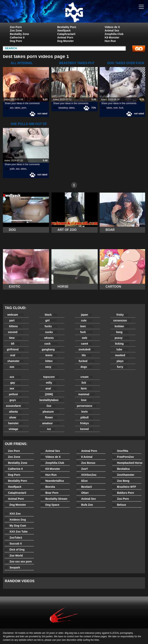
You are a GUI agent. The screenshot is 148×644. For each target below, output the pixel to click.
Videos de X (112, 27)
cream (87, 377)
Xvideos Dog (15, 520)
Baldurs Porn (123, 493)
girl (51, 320)
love (87, 400)
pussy (122, 338)
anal (51, 388)
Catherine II (17, 37)
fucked (87, 361)
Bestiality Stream (54, 499)
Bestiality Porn (67, 27)
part (15, 320)
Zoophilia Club (114, 34)
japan (87, 315)
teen (86, 326)
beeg (122, 332)
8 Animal (84, 457)
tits (87, 355)
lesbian (122, 326)
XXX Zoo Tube (16, 532)
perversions (87, 406)
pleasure (51, 412)
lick (87, 383)
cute (87, 320)
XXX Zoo (13, 514)
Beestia (48, 487)
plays (122, 361)
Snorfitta (120, 451)
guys (15, 400)
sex (15, 388)
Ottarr (83, 493)
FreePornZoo (123, 457)
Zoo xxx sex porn (18, 562)
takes (18, 108)
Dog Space (50, 505)
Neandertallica (52, 481)
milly (51, 383)
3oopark (12, 568)
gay (16, 383)
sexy (51, 367)
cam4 (87, 344)
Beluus (119, 505)
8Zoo (82, 481)
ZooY (82, 469)
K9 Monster (112, 37)
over (116, 108)
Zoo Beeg (121, 481)
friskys (87, 423)
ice (51, 429)
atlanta (15, 412)
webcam (15, 315)
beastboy (63, 108)
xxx (15, 377)
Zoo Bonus (86, 463)
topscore (51, 377)
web (87, 338)
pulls (12, 169)
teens (51, 355)
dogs (87, 367)
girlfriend (15, 349)
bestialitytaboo (51, 400)
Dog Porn (16, 41)
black (51, 315)
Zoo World (14, 556)
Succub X (13, 544)
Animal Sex (112, 31)
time (15, 338)
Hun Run (110, 41)
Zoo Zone (16, 31)
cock (51, 344)
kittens (15, 326)
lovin (87, 412)
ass (12, 108)
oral (15, 355)
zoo (16, 367)
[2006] (51, 394)
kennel (86, 429)
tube (122, 349)
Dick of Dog (15, 550)
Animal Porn (65, 37)
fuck (121, 108)
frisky (122, 315)
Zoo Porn (16, 27)
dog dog (74, 12)
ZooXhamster (123, 475)
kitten (51, 361)
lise (51, 406)
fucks (51, 326)
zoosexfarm (16, 406)
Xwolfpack (64, 31)
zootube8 (87, 349)
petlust (16, 394)
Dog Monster (66, 41)
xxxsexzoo (122, 320)
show (16, 417)
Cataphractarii (66, 34)
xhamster (15, 361)
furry (122, 367)
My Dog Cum (15, 526)
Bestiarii (84, 487)
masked (122, 355)
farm (86, 388)
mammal (87, 394)
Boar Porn (50, 493)
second (15, 332)
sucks (51, 332)
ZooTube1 (13, 538)
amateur (51, 423)
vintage (15, 429)
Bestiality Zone (19, 34)
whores (51, 338)
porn (24, 108)
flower (51, 417)
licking (122, 344)
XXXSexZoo (86, 475)
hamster (15, 423)
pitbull (86, 417)
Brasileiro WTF (124, 487)
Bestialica (121, 469)
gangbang (51, 349)
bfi (15, 344)
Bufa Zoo (85, 505)
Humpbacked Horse (127, 463)
